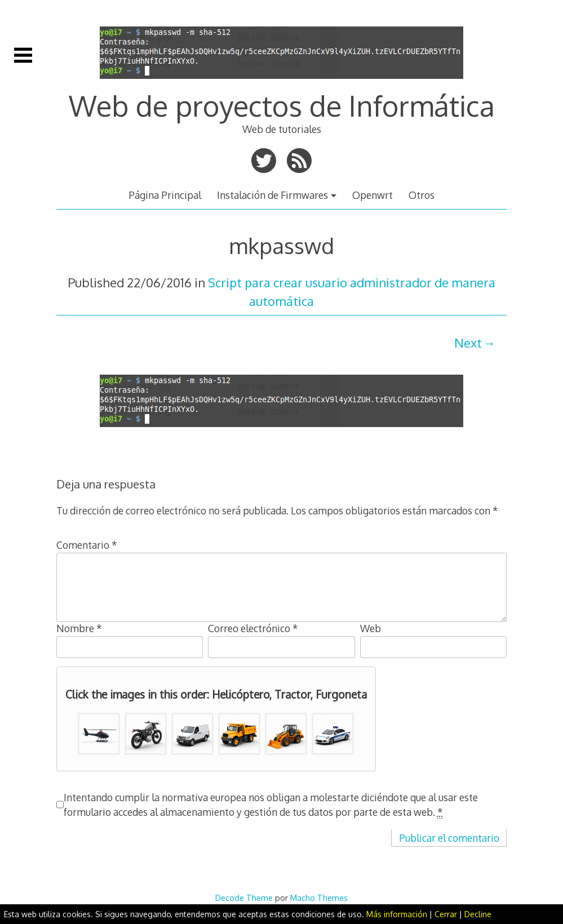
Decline (478, 914)
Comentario (87, 545)
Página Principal (165, 195)
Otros (422, 195)
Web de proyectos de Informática (282, 105)
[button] (99, 734)
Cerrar (446, 914)
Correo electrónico (253, 628)
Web (371, 628)
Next (468, 343)
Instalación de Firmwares (272, 195)
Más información (397, 914)
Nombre (79, 628)
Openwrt (373, 195)
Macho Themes (319, 898)
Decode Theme (244, 898)
